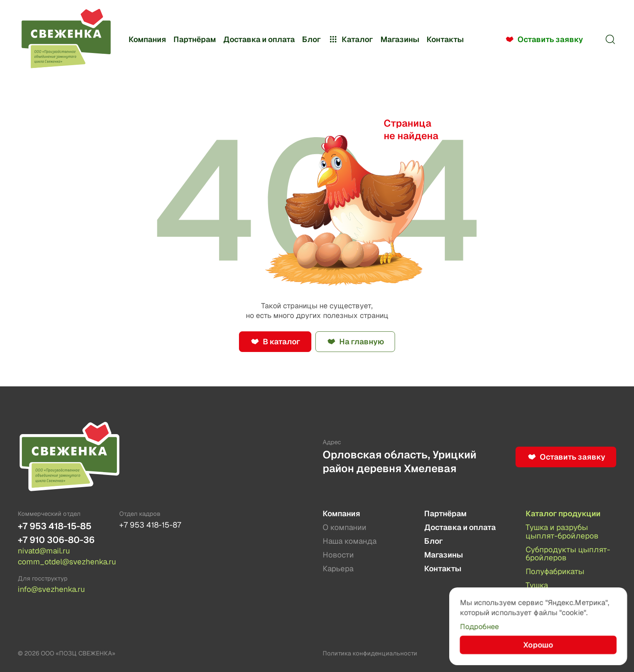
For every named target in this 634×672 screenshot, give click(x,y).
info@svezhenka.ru (51, 589)
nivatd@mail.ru (44, 551)
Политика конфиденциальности (370, 653)
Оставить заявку (550, 39)
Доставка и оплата (259, 39)
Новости (338, 555)
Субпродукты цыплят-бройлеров (568, 554)
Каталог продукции (563, 514)
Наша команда (350, 542)
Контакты (445, 39)
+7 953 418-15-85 (55, 526)
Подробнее (479, 627)
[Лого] (66, 39)
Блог (311, 39)
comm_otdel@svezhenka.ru (63, 562)
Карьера (338, 569)
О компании (344, 528)
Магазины (400, 39)
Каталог (350, 39)
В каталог (281, 341)
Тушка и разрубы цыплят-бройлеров (562, 532)
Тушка (537, 586)
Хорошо (538, 645)
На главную (362, 341)
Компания (147, 39)
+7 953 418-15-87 (150, 525)
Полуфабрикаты (555, 572)
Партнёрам (195, 39)
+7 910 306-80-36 (56, 540)
